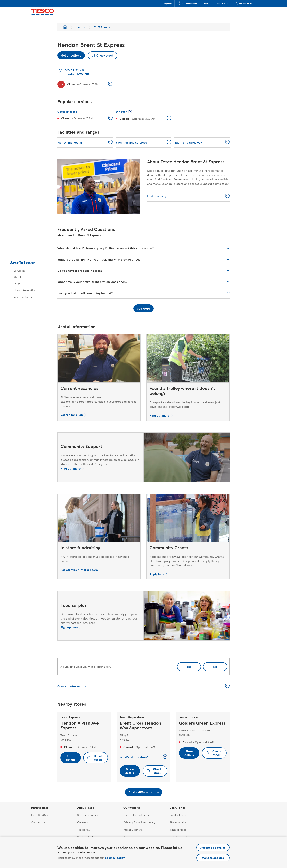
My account (244, 3)
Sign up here (69, 627)
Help (207, 3)
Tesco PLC (84, 830)
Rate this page (179, 837)
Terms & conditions (136, 815)
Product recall (179, 815)
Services (19, 271)
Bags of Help (178, 830)
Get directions (69, 54)
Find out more (160, 415)
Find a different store (144, 792)
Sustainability (86, 837)
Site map (129, 837)
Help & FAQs (39, 815)
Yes (189, 667)
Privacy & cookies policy (139, 822)
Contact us (222, 3)
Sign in (168, 3)
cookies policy (115, 858)
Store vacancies (88, 815)
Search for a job (72, 415)
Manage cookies (213, 858)
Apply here (157, 574)
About (17, 277)
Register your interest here (79, 570)
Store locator (188, 3)
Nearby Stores (23, 297)
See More (143, 308)
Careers (83, 822)
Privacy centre (133, 830)
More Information (25, 290)
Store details (71, 758)
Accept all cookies (213, 847)
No (210, 665)
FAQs (17, 284)
